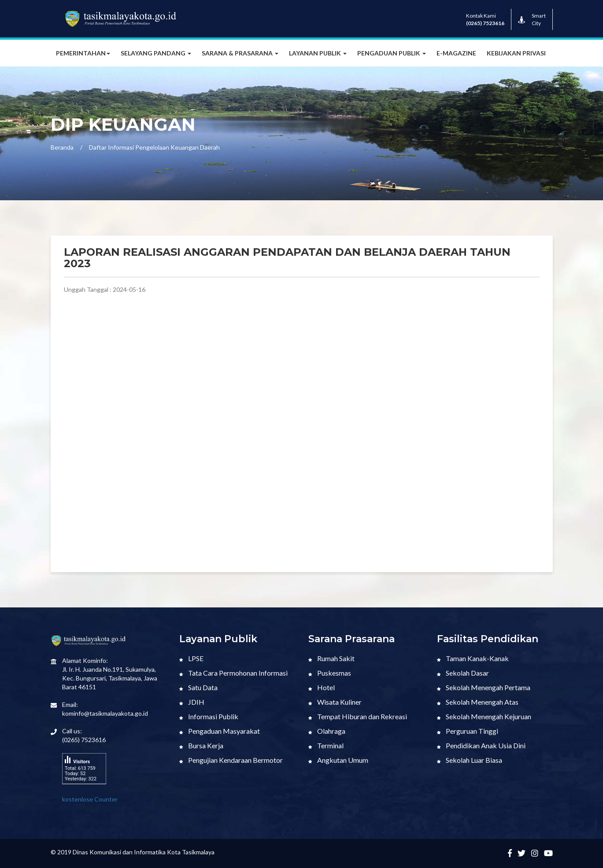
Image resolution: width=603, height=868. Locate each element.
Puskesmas (330, 673)
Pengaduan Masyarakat (220, 731)
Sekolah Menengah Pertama (484, 687)
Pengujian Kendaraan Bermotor (231, 760)
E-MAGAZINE (456, 53)
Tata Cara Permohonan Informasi (233, 673)
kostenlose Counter (90, 799)
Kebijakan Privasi (516, 53)
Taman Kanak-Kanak (473, 658)
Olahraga (327, 731)
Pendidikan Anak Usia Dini (481, 745)
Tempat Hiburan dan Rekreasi (358, 716)
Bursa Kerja (201, 745)
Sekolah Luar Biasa (470, 760)
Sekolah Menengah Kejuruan (484, 716)
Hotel (322, 687)
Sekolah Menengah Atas (478, 702)
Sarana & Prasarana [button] (240, 53)
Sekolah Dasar (463, 673)
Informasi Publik (209, 716)
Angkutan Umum (338, 760)
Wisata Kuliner (335, 702)
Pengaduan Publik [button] (392, 53)
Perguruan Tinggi (468, 731)
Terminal (326, 745)
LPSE (191, 658)
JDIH (192, 702)
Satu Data (198, 687)
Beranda (62, 147)
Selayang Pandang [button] (156, 53)
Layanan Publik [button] (318, 53)
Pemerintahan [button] (83, 53)
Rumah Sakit (331, 658)
